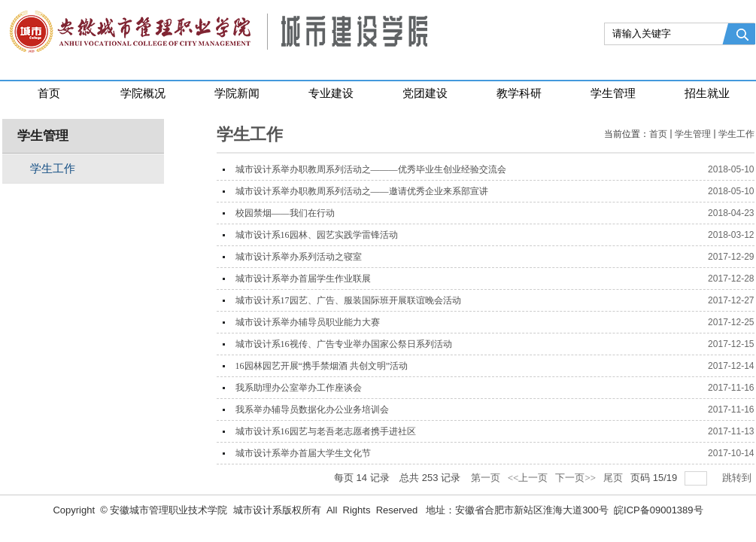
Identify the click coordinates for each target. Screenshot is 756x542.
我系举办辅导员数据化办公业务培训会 (312, 410)
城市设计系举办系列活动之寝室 (299, 257)
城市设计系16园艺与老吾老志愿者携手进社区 (326, 431)
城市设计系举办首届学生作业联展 (303, 279)
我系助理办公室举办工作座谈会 (299, 388)
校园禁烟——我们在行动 (285, 213)
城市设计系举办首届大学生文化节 (303, 453)
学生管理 (693, 134)
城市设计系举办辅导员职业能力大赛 (308, 322)
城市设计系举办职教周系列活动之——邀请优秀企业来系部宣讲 (362, 191)
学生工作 (736, 134)
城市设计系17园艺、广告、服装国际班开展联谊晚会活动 (348, 300)
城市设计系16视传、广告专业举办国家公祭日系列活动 (344, 344)
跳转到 (738, 478)
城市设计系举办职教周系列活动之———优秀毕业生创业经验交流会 (371, 169)
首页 (658, 134)
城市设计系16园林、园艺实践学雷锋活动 (317, 235)
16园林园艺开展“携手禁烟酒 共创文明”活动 (322, 366)
